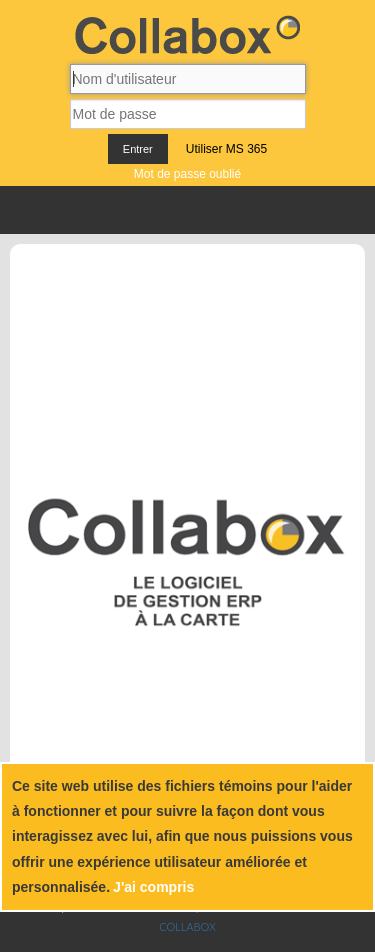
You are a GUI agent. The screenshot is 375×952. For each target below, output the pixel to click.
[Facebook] (312, 287)
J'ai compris (153, 887)
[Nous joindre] (207, 287)
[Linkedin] (319, 287)
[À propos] (121, 287)
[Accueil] (100, 287)
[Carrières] (228, 287)
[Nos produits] (143, 287)
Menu (187, 210)
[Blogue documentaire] (173, 287)
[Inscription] (268, 287)
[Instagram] (337, 287)
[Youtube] (326, 287)
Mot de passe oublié (187, 174)
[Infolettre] (248, 287)
